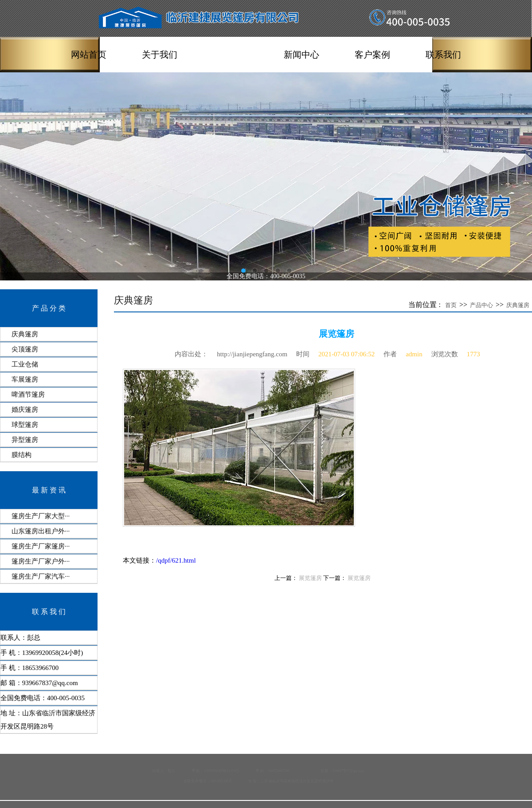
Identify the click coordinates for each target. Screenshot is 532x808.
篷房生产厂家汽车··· (41, 576)
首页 (451, 305)
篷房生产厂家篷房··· (41, 546)
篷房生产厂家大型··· (41, 516)
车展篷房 (25, 379)
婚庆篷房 (25, 410)
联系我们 (443, 55)
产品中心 (231, 55)
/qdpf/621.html (176, 560)
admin (414, 354)
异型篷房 (25, 440)
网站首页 (89, 55)
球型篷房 (25, 425)
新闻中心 (301, 55)
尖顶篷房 (25, 349)
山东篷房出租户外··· (41, 531)
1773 (473, 354)
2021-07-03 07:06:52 (346, 354)
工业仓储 (25, 364)
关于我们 (160, 55)
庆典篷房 (25, 334)
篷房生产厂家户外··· (41, 561)
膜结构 (22, 455)
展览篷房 (310, 578)
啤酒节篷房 (28, 394)
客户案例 (372, 55)
